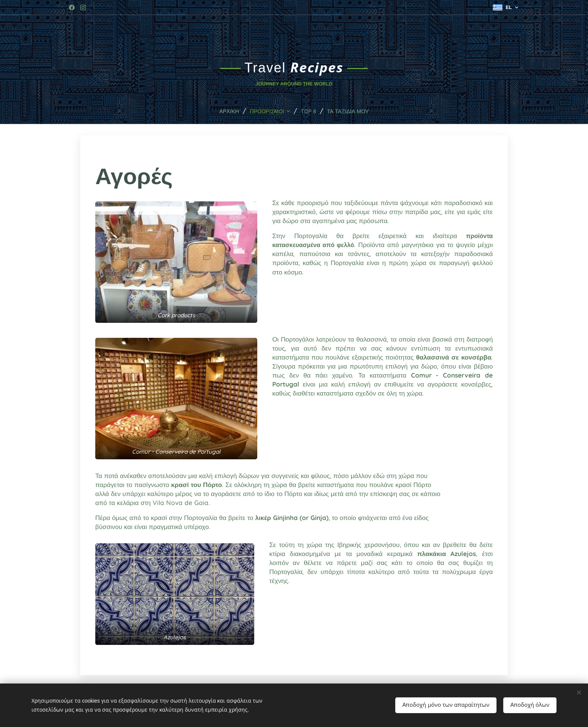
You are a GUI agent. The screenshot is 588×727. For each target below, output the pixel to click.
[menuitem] (224, 111)
